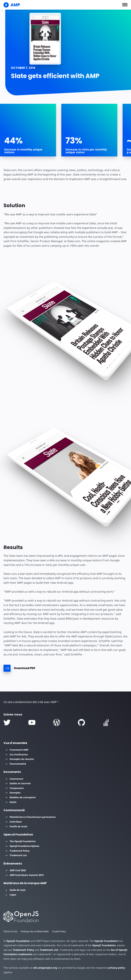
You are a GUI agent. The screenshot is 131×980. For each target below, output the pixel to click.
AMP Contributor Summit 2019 (24, 875)
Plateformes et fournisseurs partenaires (30, 817)
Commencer (14, 779)
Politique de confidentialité (35, 931)
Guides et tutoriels (18, 783)
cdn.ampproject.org (44, 968)
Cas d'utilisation (17, 754)
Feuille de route (16, 826)
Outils (11, 802)
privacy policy (114, 968)
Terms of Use (11, 931)
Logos (11, 895)
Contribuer (14, 822)
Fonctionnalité (16, 764)
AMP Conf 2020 (15, 870)
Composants (15, 788)
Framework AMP (17, 750)
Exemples (13, 793)
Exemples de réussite (20, 759)
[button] (125, 5)
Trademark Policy (17, 851)
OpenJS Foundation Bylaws (22, 846)
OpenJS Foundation (18, 941)
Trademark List (16, 855)
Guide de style (15, 890)
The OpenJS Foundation (20, 841)
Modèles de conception (20, 797)
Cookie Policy (60, 931)
